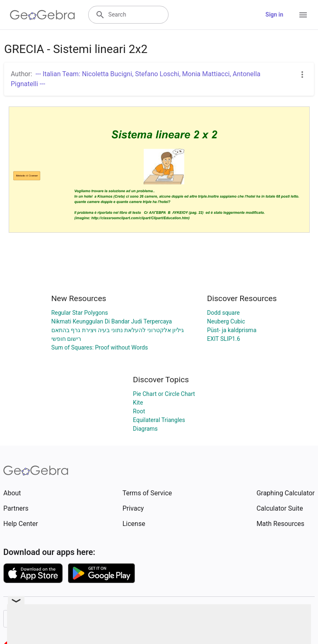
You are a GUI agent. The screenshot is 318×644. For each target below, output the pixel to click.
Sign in (274, 14)
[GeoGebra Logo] (42, 15)
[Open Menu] (303, 15)
